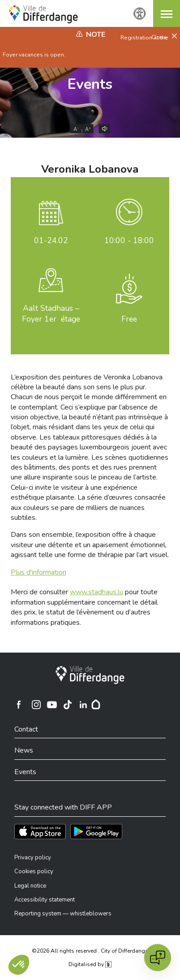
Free (129, 319)
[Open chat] (158, 958)
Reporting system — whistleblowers (63, 914)
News (24, 750)
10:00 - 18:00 (129, 240)
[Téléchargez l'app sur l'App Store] (40, 832)
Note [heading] (96, 35)
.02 (51, 240)
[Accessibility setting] (140, 14)
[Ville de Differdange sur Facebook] (19, 705)
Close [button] (160, 37)
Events (90, 84)
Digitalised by (90, 964)
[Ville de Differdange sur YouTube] (52, 705)
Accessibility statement (45, 900)
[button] (167, 13)
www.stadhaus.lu (96, 592)
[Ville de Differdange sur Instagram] (36, 705)
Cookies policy (34, 871)
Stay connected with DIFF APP (63, 807)
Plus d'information (39, 572)
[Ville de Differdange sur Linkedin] (83, 705)
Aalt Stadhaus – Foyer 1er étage (51, 314)
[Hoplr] (96, 705)
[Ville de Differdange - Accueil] (43, 14)
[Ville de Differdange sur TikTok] (68, 705)
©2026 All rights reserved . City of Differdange (90, 951)
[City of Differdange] (90, 675)
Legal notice (30, 886)
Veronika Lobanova (90, 169)
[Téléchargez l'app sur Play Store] (96, 832)
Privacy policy (33, 858)
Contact (26, 729)
